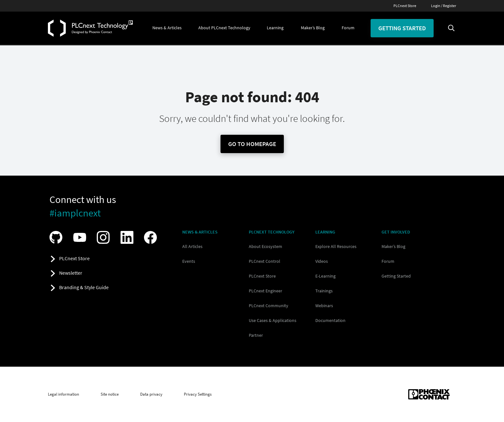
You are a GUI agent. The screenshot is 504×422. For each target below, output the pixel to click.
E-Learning (325, 276)
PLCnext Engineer (265, 291)
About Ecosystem (265, 246)
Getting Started (396, 276)
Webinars (324, 306)
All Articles (192, 246)
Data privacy (151, 394)
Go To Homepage (252, 144)
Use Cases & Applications (273, 320)
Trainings (324, 291)
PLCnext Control (265, 261)
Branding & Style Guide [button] (84, 287)
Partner (256, 335)
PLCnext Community (269, 306)
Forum (388, 261)
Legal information (63, 394)
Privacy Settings (198, 394)
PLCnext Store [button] (74, 258)
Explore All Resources (336, 246)
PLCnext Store (405, 6)
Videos (322, 261)
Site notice (110, 394)
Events (189, 261)
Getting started (402, 28)
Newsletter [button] (71, 273)
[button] (167, 28)
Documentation (330, 320)
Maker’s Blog (393, 246)
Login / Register (444, 6)
